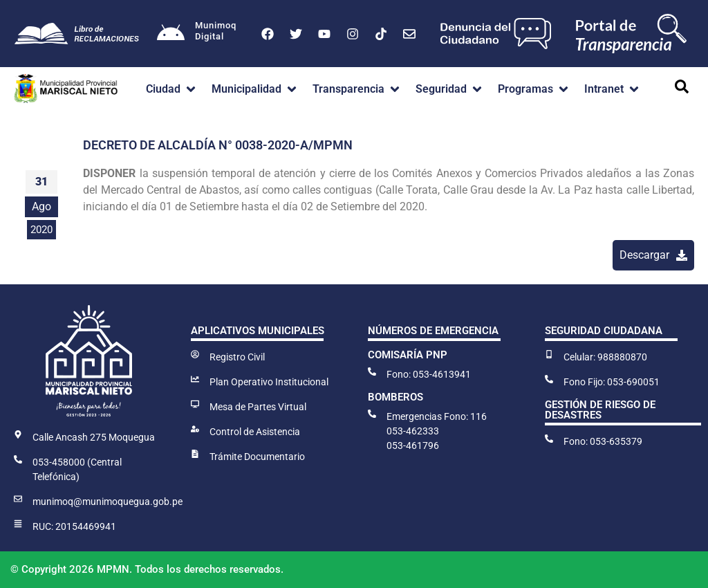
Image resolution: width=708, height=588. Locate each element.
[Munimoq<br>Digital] (171, 34)
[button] (172, 89)
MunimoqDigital (216, 31)
